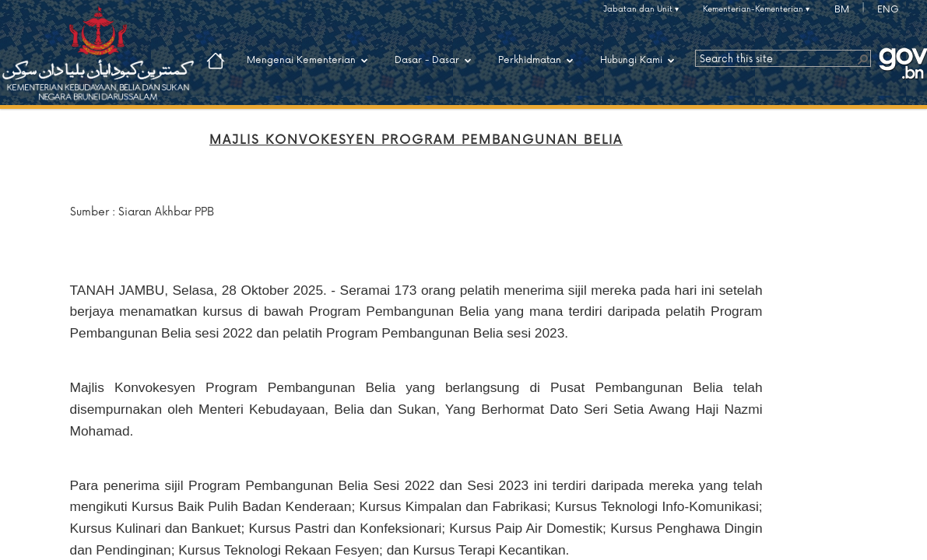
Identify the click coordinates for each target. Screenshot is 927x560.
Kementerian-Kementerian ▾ (756, 9)
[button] (862, 58)
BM (842, 10)
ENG (888, 10)
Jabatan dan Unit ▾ (641, 9)
